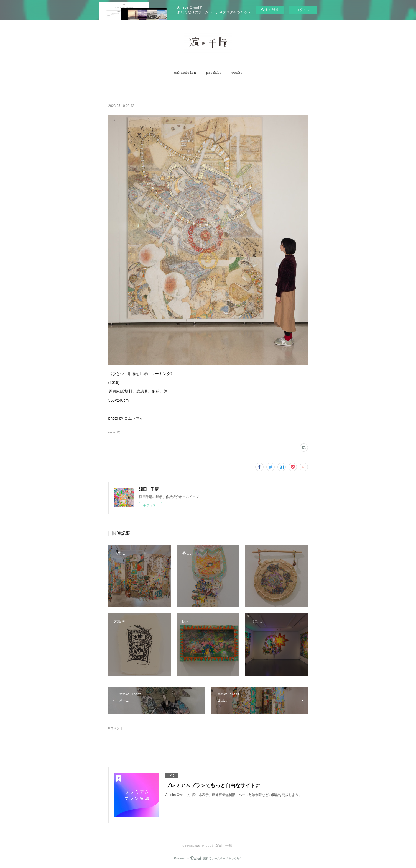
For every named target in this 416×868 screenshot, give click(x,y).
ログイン (303, 10)
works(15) (114, 432)
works (237, 73)
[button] (185, 73)
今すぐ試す (270, 10)
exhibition (185, 73)
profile (214, 73)
